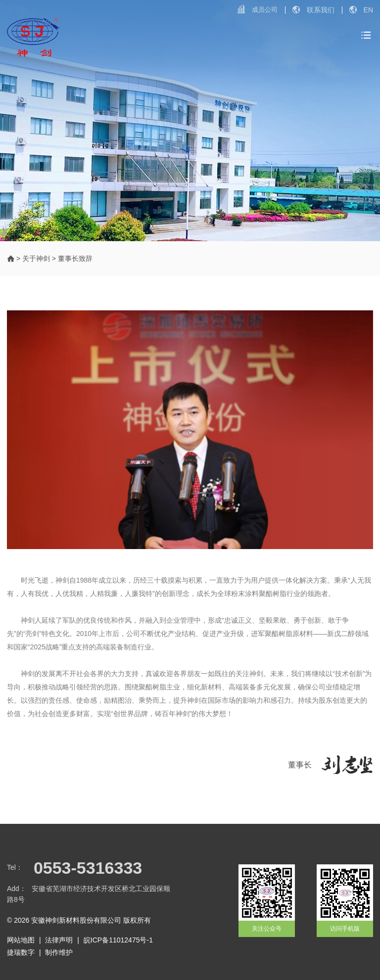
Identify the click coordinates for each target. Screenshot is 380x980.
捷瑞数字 (21, 952)
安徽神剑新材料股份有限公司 (76, 920)
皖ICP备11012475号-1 (118, 940)
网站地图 (21, 940)
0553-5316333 (88, 868)
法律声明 (59, 940)
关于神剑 (36, 258)
